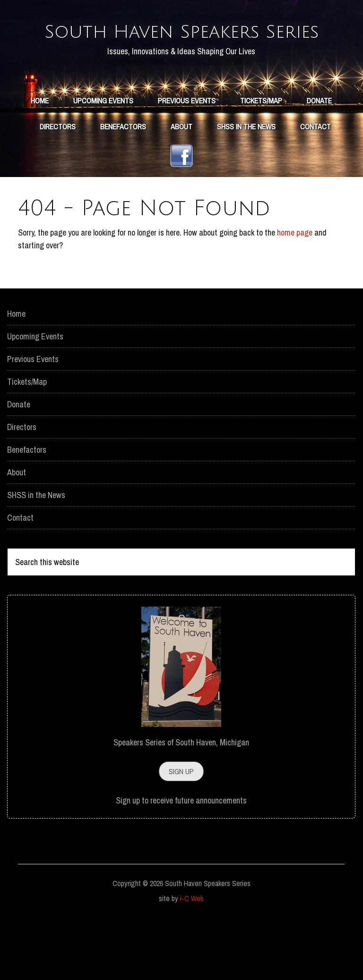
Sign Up (181, 830)
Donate (19, 463)
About (17, 531)
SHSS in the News (36, 554)
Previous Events (33, 418)
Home (16, 373)
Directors (22, 486)
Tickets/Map (27, 441)
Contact (20, 577)
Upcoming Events (35, 395)
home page (295, 291)
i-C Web (192, 957)
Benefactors (27, 509)
